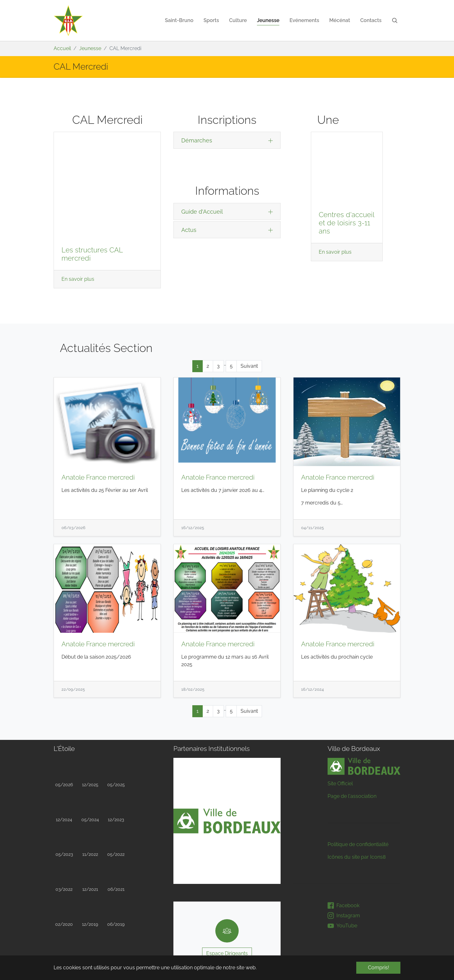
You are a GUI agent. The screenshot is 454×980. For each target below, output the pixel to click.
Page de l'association (352, 746)
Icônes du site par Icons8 (357, 807)
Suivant (249, 316)
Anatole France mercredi (98, 427)
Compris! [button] (378, 968)
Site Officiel (340, 734)
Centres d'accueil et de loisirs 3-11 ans (346, 159)
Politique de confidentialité (358, 795)
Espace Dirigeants (227, 903)
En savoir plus (78, 180)
